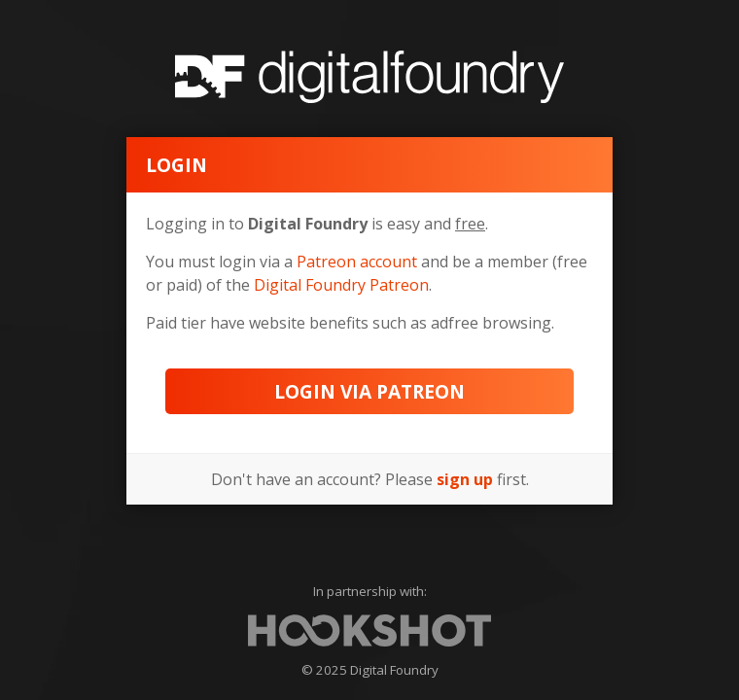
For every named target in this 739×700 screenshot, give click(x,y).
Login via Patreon (369, 391)
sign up (465, 479)
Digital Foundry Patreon (341, 285)
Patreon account (357, 262)
